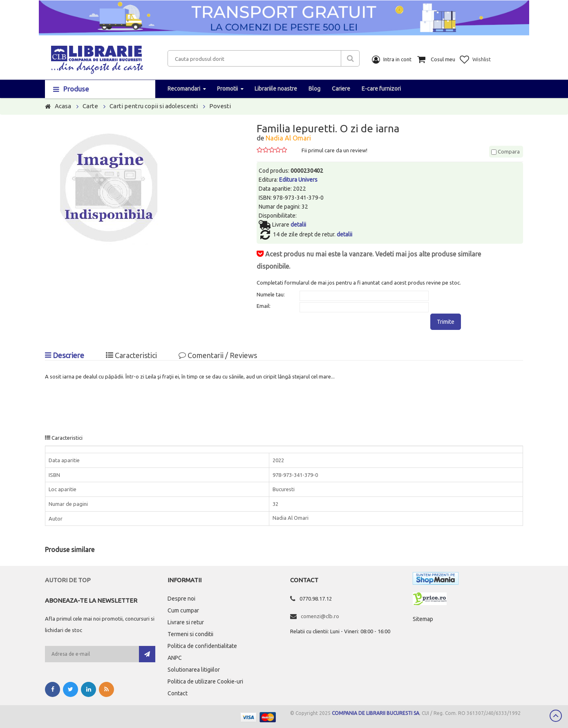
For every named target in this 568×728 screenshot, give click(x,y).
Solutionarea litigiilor (194, 670)
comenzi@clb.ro (320, 616)
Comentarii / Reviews (218, 355)
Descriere (65, 355)
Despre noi (181, 599)
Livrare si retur (186, 622)
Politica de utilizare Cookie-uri (205, 681)
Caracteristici (131, 355)
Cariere (341, 89)
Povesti (220, 106)
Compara (505, 151)
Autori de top (68, 580)
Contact (178, 693)
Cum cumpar (183, 610)
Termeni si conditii (190, 634)
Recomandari (184, 89)
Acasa (63, 106)
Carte (90, 106)
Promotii (227, 89)
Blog (314, 89)
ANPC (175, 658)
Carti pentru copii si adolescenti (154, 106)
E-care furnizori (381, 89)
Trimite (446, 322)
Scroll (556, 716)
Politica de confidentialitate (202, 646)
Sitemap (423, 619)
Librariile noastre (276, 89)
